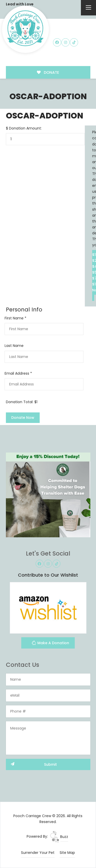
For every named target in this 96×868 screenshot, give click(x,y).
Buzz (59, 837)
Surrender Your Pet (38, 853)
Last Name (14, 346)
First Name (15, 318)
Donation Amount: (25, 128)
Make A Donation (50, 644)
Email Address (18, 373)
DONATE (48, 72)
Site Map (67, 853)
